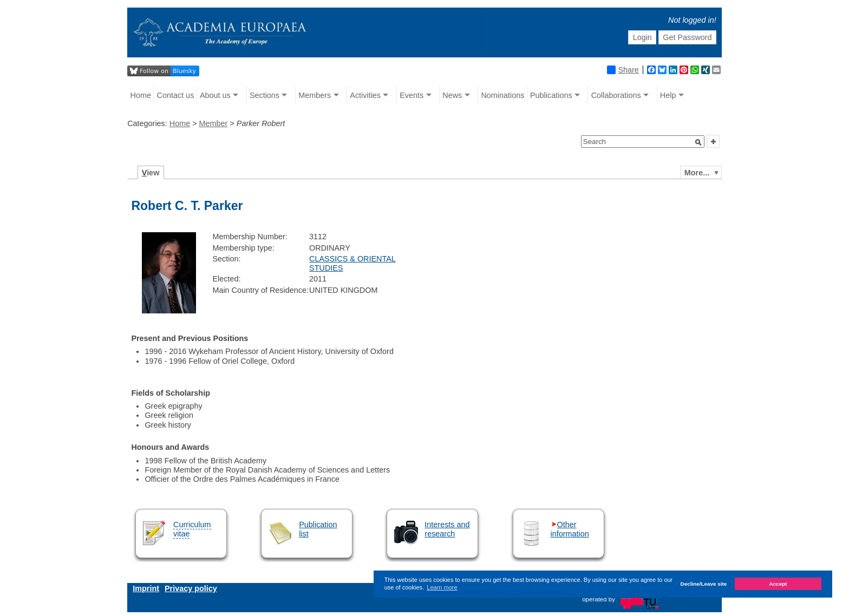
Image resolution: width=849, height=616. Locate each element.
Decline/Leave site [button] (704, 584)
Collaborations (616, 95)
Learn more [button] (442, 587)
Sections (265, 95)
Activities (365, 95)
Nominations (502, 95)
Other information (570, 529)
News (452, 95)
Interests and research (447, 529)
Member (214, 123)
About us (215, 95)
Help (668, 95)
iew (151, 173)
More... (697, 173)
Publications (551, 95)
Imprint (146, 588)
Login (642, 37)
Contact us (176, 95)
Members (315, 95)
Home (141, 95)
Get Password (687, 37)
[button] (698, 142)
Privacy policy (191, 588)
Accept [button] (778, 584)
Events (412, 95)
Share (623, 70)
